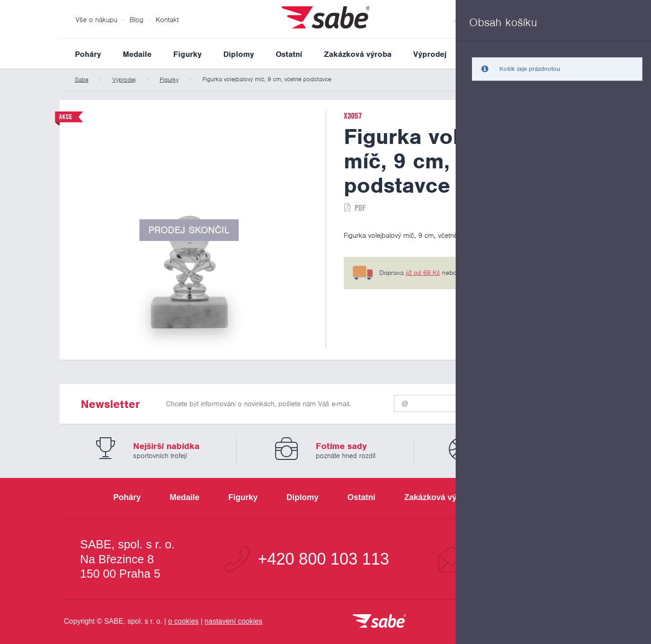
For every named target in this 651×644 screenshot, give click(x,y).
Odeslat (538, 401)
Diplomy (239, 54)
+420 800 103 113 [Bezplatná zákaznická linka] (323, 559)
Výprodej (430, 54)
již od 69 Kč (423, 273)
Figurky (187, 54)
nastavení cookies (233, 621)
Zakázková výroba (358, 54)
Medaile (137, 54)
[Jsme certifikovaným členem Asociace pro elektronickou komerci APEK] (542, 622)
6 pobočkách (516, 273)
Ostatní (289, 54)
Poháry (88, 54)
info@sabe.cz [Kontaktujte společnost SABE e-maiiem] (522, 559)
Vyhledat (585, 54)
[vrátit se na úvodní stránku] (379, 622)
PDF (360, 208)
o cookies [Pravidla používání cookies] (184, 621)
